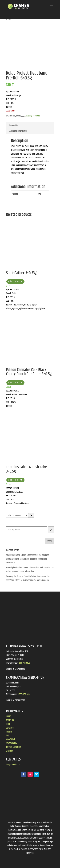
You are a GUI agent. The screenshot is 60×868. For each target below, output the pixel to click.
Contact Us (10, 728)
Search (10, 524)
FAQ (8, 736)
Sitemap (9, 751)
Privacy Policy (12, 743)
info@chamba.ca (13, 765)
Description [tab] (14, 125)
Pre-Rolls (36, 116)
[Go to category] (31, 515)
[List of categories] (17, 515)
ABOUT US (10, 720)
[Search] (51, 530)
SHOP (8, 724)
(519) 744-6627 (24, 663)
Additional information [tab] (18, 131)
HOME (8, 716)
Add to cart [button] (15, 281)
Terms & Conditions (14, 747)
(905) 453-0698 (24, 694)
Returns (9, 732)
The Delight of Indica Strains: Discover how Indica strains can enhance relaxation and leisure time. (30, 570)
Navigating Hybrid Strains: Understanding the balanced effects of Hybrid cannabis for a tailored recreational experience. (28, 559)
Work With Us (11, 739)
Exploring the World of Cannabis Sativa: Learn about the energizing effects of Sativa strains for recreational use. (28, 578)
